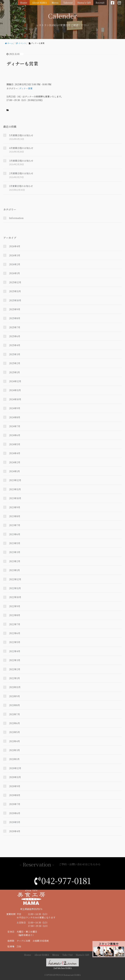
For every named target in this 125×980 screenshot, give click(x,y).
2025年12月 (15, 282)
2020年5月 (15, 822)
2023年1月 (14, 570)
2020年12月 (15, 768)
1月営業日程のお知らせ (21, 186)
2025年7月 (15, 327)
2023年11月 (15, 489)
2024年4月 (15, 453)
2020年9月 (15, 786)
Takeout (68, 3)
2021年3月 (14, 750)
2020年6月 (15, 813)
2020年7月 (15, 804)
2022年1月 (14, 678)
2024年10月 (15, 399)
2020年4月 (15, 831)
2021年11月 (15, 687)
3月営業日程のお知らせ (21, 161)
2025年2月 (15, 363)
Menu (55, 3)
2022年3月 (15, 660)
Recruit (100, 3)
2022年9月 (15, 606)
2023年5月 (15, 543)
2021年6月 (14, 723)
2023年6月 (15, 534)
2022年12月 (15, 579)
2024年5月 (15, 444)
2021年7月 (14, 714)
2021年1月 (14, 759)
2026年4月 (15, 246)
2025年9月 (15, 309)
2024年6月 (15, 435)
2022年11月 (15, 588)
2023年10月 (15, 498)
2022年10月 (15, 597)
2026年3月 (15, 255)
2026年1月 (14, 273)
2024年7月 (15, 426)
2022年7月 (15, 624)
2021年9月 (14, 696)
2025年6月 (15, 336)
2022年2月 (15, 669)
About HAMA (39, 3)
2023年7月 (15, 525)
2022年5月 (15, 642)
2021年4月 (14, 741)
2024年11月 (15, 390)
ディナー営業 (26, 88)
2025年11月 (15, 291)
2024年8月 (15, 417)
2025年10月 (15, 300)
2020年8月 (15, 795)
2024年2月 (15, 462)
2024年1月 (14, 471)
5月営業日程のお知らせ (21, 135)
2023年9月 (15, 507)
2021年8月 (14, 705)
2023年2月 (15, 561)
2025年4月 (15, 345)
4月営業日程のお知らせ (21, 148)
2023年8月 (15, 516)
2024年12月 (15, 381)
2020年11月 (15, 777)
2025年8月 (15, 318)
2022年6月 (15, 633)
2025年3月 (15, 354)
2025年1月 (14, 372)
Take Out (67, 955)
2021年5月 (14, 732)
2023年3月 (15, 552)
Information (16, 218)
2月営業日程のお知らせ (21, 173)
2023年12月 (15, 480)
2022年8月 (15, 615)
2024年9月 (15, 408)
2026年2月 (15, 264)
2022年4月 (15, 651)
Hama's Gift (84, 3)
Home (24, 3)
